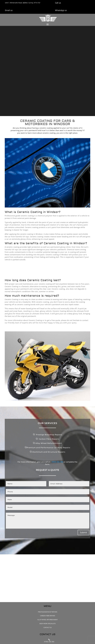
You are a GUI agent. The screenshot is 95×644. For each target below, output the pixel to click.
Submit (83, 532)
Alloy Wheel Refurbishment (48, 620)
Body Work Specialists (48, 624)
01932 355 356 (57, 462)
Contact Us (47, 627)
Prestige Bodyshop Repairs (48, 612)
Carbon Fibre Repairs (48, 616)
